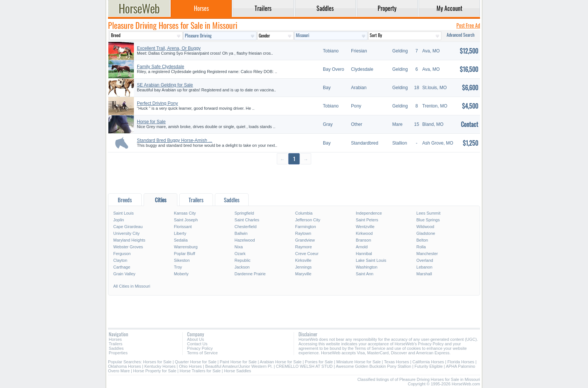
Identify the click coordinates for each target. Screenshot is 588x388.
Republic (242, 260)
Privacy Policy (200, 348)
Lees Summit (428, 213)
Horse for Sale (151, 122)
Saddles (116, 348)
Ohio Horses (190, 366)
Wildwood (425, 227)
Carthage (122, 267)
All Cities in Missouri (132, 286)
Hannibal (364, 254)
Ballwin (241, 233)
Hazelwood (244, 240)
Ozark (240, 254)
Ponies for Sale (319, 362)
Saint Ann (365, 274)
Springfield (244, 213)
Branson (364, 240)
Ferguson (122, 254)
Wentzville (365, 227)
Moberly (181, 274)
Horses (115, 339)
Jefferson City (308, 220)
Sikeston (182, 260)
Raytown (303, 233)
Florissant (183, 227)
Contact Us (197, 344)
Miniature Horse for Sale (359, 362)
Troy (178, 267)
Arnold (362, 247)
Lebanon (424, 267)
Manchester (427, 254)
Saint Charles (247, 220)
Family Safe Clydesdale (160, 67)
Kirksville (303, 260)
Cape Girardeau (128, 227)
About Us (196, 339)
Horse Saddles (237, 371)
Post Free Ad (468, 25)
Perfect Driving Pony (157, 103)
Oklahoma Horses (124, 366)
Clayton (120, 260)
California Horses (428, 362)
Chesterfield (245, 227)
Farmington (306, 227)
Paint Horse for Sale (238, 362)
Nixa (238, 247)
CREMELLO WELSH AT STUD (304, 366)
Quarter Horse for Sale (196, 362)
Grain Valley (124, 274)
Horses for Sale (157, 362)
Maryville (303, 274)
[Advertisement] (294, 178)
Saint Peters (367, 220)
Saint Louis (123, 213)
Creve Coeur (307, 254)
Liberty (180, 233)
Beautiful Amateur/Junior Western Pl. (239, 366)
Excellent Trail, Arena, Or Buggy (169, 48)
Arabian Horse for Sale (281, 362)
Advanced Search (460, 35)
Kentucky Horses (160, 366)
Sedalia (181, 240)
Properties (118, 353)
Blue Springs (428, 220)
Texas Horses (397, 362)
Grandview (305, 240)
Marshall (424, 274)
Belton (422, 240)
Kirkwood (364, 233)
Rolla (421, 247)
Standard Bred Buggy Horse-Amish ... (175, 140)
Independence (369, 213)
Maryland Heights (129, 240)
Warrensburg (186, 247)
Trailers (115, 344)
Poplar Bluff (185, 254)
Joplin (119, 220)
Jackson (242, 267)
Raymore (304, 247)
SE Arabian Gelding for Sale (165, 85)
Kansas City (185, 213)
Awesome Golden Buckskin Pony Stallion (373, 366)
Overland (425, 260)
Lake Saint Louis (371, 260)
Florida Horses (461, 362)
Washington (367, 267)
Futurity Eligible (428, 366)
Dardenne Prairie (250, 274)
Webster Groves (128, 247)
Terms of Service (202, 353)
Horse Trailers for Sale (200, 371)
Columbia (304, 213)
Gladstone (426, 233)
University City (126, 233)
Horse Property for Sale (155, 371)
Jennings (303, 267)
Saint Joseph (186, 220)
